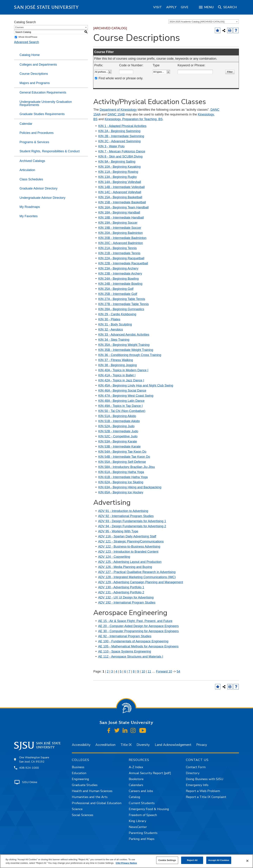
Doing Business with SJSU (205, 779)
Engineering (80, 779)
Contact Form (196, 767)
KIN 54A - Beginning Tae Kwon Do (122, 452)
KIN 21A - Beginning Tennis (118, 248)
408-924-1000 (29, 768)
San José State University (46, 7)
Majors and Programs (35, 83)
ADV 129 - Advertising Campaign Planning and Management (141, 582)
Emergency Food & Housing (149, 809)
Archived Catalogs (32, 161)
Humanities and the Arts (90, 797)
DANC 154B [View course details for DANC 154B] (116, 114)
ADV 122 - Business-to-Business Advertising (129, 547)
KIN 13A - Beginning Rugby (118, 177)
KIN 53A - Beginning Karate (118, 441)
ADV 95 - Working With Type (118, 531)
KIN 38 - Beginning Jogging (118, 365)
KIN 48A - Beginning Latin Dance (121, 401)
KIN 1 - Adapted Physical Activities (122, 126)
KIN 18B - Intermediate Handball (121, 218)
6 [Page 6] (125, 671)
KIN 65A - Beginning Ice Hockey (121, 492)
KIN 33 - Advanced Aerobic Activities (124, 335)
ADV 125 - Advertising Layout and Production (130, 562)
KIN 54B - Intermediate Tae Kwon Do (124, 457)
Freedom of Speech (143, 815)
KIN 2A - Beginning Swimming (119, 131)
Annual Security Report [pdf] (150, 773)
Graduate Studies (85, 785)
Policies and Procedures (37, 133)
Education (79, 773)
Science (77, 809)
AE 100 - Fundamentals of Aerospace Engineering (133, 641)
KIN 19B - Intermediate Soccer (120, 228)
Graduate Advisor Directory (38, 188)
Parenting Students (143, 833)
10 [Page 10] (143, 671)
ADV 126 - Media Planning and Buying (125, 567)
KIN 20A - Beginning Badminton (121, 233)
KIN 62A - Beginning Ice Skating (121, 482)
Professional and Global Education (97, 803)
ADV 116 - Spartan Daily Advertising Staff (127, 536)
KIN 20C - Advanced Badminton (121, 243)
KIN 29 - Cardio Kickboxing (117, 314)
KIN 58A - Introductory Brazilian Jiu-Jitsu (127, 467)
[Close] (247, 861)
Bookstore (136, 779)
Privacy (202, 745)
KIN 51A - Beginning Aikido (117, 416)
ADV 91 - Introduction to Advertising (123, 511)
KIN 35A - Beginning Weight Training (124, 345)
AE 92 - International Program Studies (125, 636)
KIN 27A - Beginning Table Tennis (122, 299)
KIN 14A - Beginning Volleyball (120, 182)
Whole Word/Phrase (28, 37)
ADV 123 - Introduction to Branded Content (128, 552)
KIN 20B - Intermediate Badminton (122, 238)
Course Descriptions (34, 74)
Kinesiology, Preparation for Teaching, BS (134, 119)
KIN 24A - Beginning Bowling (119, 279)
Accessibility (81, 745)
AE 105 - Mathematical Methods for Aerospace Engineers (138, 646)
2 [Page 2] (108, 671)
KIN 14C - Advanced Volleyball (120, 192)
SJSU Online (30, 782)
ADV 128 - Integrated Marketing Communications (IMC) (137, 577)
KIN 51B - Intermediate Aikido (119, 421)
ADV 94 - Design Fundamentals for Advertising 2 (132, 526)
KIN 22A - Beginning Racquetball (121, 258)
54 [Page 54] (179, 671)
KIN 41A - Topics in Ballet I (117, 375)
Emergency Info (197, 785)
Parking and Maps (142, 839)
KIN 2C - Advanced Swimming (120, 141)
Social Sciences (83, 815)
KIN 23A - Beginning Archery (118, 268)
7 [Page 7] (129, 671)
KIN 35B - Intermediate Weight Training (126, 350)
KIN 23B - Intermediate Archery (120, 274)
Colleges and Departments (38, 65)
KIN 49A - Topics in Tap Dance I (121, 406)
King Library (137, 821)
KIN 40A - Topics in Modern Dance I (123, 370)
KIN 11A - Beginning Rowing (118, 172)
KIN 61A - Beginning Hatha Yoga (121, 472)
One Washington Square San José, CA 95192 (34, 760)
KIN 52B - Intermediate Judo (118, 431)
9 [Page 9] (138, 671)
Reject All (192, 860)
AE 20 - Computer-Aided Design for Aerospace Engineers (139, 626)
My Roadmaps (30, 207)
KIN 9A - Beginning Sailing (117, 162)
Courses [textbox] (19, 27)
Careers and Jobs (141, 791)
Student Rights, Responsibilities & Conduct (50, 151)
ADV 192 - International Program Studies (127, 603)
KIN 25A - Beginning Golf (116, 289)
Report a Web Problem (203, 791)
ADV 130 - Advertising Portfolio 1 (121, 587)
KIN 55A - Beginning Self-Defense (122, 462)
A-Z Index (136, 767)
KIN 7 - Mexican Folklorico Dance (122, 151)
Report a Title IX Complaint (206, 797)
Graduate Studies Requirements (42, 114)
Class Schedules (31, 179)
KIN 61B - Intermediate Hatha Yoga (123, 477)
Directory (193, 773)
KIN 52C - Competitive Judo (118, 436)
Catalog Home (30, 55)
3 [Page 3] (112, 671)
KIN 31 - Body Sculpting (115, 324)
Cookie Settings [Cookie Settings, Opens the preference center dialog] (167, 860)
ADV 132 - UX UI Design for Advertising (126, 597)
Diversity (143, 745)
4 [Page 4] (116, 671)
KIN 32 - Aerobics (111, 330)
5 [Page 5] (121, 671)
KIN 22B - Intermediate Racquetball (123, 263)
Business (78, 767)
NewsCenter (138, 827)
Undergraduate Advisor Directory (42, 198)
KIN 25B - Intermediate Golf (118, 294)
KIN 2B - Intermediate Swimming (121, 136)
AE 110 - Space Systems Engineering (125, 651)
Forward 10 (164, 671)
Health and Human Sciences (92, 791)
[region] (158, 7)
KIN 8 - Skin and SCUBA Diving (121, 157)
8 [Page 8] (134, 671)
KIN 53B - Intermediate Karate (120, 447)
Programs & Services (34, 142)
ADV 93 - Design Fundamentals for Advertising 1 (132, 521)
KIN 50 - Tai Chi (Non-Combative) (122, 411)
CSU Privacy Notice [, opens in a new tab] (126, 863)
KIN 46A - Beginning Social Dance (122, 391)
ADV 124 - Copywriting (114, 557)
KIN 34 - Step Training (114, 340)
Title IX (126, 745)
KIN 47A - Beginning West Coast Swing (126, 396)
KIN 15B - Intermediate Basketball (122, 202)
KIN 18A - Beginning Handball (119, 212)
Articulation (27, 170)
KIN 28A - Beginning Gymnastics (121, 309)
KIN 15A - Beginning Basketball (120, 197)
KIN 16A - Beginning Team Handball (124, 207)
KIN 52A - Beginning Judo (116, 426)
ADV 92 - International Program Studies (126, 516)
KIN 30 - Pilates (109, 319)
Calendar (26, 124)
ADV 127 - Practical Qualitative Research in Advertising (137, 572)
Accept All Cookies (219, 860)
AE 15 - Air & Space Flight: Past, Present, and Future (135, 621)
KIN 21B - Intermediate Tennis (119, 253)
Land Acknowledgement (173, 745)
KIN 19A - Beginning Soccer (118, 223)
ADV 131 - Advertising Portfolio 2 (121, 592)
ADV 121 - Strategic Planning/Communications (131, 541)
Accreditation (105, 745)
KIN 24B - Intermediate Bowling (120, 284)
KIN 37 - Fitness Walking (116, 360)
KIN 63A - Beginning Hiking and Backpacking (130, 487)
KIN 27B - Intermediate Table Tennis (124, 304)
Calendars (136, 785)
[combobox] (204, 22)
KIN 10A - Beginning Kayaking (120, 167)
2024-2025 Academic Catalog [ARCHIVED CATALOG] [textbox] (197, 22)
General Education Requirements (43, 92)
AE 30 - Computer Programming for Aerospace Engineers (139, 631)
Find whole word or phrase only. (121, 78)
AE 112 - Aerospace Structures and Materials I (131, 657)
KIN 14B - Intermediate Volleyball (122, 187)
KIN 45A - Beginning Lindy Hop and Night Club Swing (136, 385)
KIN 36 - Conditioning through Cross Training (130, 355)
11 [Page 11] (149, 671)
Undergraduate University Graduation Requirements (46, 103)
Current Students (142, 803)
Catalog (134, 797)
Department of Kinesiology (118, 110)
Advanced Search (27, 42)
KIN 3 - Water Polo (111, 146)
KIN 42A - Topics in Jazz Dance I (121, 380)
